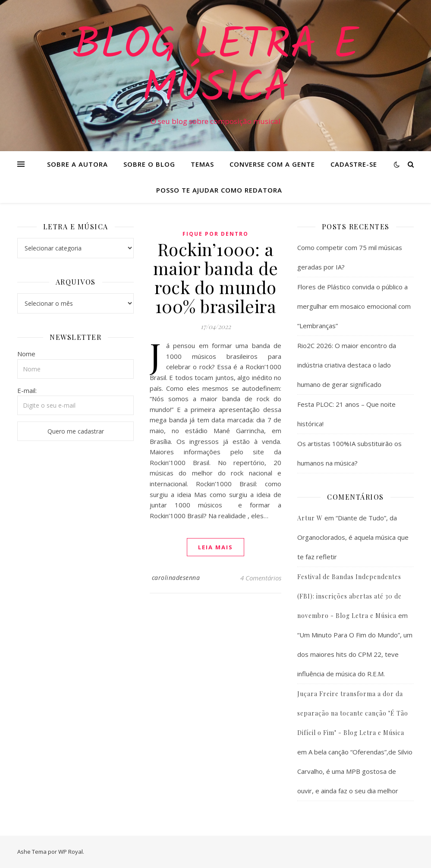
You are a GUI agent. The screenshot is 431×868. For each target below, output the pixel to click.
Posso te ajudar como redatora (219, 190)
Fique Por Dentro (215, 234)
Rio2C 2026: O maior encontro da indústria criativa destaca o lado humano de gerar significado (347, 365)
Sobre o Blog (149, 164)
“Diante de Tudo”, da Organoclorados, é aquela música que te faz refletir (353, 537)
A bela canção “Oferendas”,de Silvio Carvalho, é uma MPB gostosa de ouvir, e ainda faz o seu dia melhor (355, 771)
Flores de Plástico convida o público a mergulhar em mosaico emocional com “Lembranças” (354, 306)
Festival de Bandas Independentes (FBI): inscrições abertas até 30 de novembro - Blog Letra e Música (349, 596)
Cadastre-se (354, 164)
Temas (202, 164)
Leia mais (215, 547)
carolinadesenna (176, 578)
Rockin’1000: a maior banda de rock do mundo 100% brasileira (216, 277)
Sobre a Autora (77, 164)
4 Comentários (261, 578)
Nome (26, 354)
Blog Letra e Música (216, 68)
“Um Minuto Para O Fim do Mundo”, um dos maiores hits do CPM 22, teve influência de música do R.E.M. (355, 654)
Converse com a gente (272, 164)
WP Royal (71, 852)
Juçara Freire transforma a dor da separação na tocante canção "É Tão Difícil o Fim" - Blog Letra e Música (353, 713)
